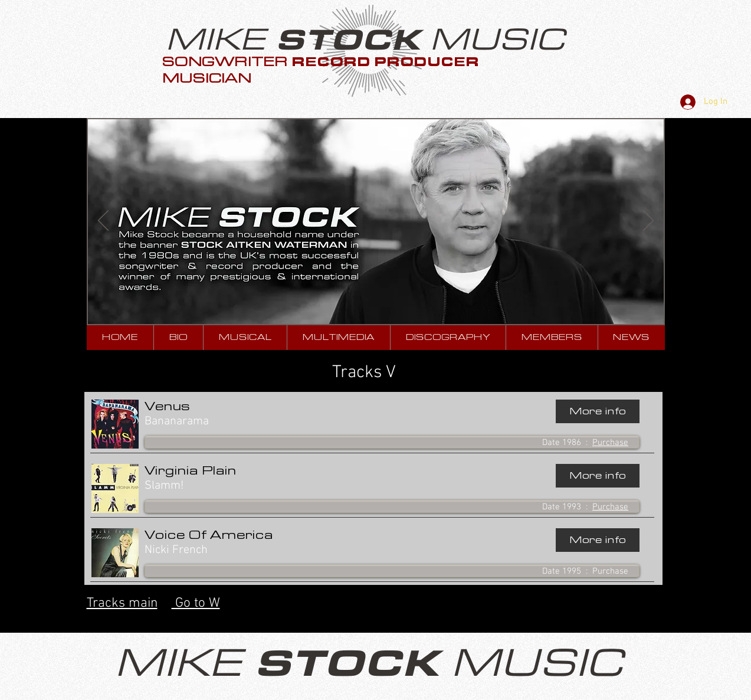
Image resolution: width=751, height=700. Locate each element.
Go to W (196, 603)
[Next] (648, 221)
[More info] (598, 411)
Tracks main (122, 603)
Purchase (610, 443)
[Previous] (103, 221)
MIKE (221, 40)
